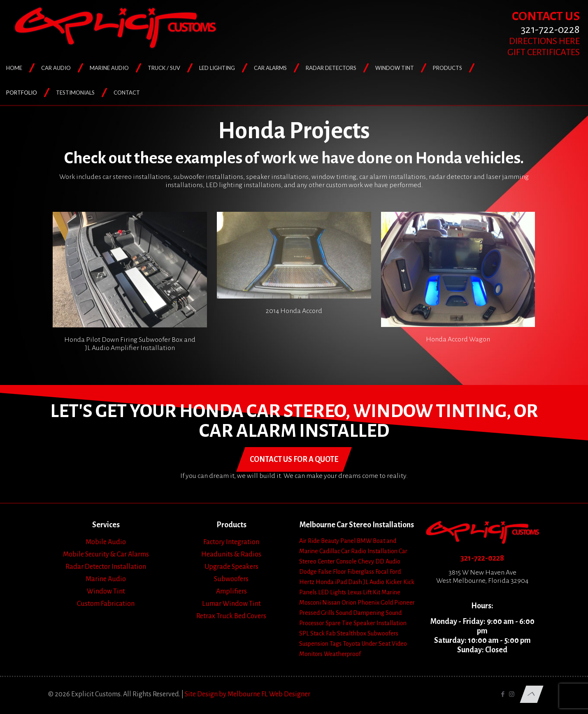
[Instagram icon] (512, 694)
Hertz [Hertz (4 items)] (307, 582)
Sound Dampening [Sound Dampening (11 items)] (360, 613)
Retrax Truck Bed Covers (231, 616)
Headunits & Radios (231, 554)
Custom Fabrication (106, 604)
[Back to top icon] (531, 694)
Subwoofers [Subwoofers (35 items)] (383, 633)
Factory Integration (231, 542)
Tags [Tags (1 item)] (336, 644)
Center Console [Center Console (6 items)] (337, 561)
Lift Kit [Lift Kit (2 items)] (372, 592)
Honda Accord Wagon (458, 339)
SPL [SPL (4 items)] (304, 633)
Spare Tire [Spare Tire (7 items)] (339, 623)
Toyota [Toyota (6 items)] (352, 644)
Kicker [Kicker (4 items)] (394, 582)
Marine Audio (106, 579)
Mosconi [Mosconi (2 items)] (310, 603)
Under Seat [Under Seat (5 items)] (376, 644)
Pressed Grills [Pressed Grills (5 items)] (317, 613)
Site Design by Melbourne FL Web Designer (248, 694)
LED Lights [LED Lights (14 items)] (332, 592)
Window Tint (106, 591)
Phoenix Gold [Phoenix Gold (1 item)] (375, 603)
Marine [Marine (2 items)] (391, 592)
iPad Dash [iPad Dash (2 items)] (349, 582)
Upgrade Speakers (231, 567)
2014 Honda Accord (294, 311)
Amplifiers (231, 591)
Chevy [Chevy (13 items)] (366, 561)
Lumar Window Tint (231, 604)
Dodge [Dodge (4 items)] (308, 572)
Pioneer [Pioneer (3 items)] (404, 603)
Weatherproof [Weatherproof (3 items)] (342, 654)
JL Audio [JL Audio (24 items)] (374, 582)
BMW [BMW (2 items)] (364, 541)
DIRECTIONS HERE (544, 41)
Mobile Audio (106, 542)
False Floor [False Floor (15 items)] (332, 572)
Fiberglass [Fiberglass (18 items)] (361, 572)
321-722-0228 (482, 558)
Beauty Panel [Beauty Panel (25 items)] (338, 541)
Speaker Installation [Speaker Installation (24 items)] (380, 623)
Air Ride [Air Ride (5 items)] (309, 541)
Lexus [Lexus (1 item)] (354, 592)
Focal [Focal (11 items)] (382, 572)
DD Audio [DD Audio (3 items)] (388, 561)
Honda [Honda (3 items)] (325, 582)
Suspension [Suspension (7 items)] (314, 644)
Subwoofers (231, 579)
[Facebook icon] (503, 694)
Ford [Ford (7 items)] (395, 572)
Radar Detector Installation (106, 567)
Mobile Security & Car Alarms (106, 554)
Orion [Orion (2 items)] (349, 603)
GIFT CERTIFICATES (544, 52)
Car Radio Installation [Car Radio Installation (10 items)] (369, 551)
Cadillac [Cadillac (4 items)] (330, 551)
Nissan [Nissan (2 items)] (331, 603)
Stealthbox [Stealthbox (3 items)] (352, 633)
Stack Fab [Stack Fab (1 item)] (323, 633)
